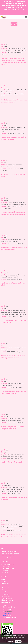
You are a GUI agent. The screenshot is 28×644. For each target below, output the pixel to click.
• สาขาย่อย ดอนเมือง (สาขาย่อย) (10, 554)
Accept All (18, 641)
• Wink (3, 579)
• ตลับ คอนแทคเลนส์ (7, 598)
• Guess (3, 582)
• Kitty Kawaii (5, 588)
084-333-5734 (19, 10)
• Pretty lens (5, 584)
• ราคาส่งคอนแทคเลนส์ (7, 565)
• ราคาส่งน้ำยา (5, 567)
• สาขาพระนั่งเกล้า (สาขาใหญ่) (9, 552)
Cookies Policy (6, 639)
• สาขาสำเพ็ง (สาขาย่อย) (8, 556)
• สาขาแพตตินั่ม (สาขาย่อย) (9, 558)
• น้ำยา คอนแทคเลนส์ (7, 600)
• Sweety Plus (5, 594)
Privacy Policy (21, 637)
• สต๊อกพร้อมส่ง (6, 602)
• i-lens (3, 586)
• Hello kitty (5, 592)
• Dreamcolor (5, 590)
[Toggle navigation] (26, 17)
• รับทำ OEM (4, 571)
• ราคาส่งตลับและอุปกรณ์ (8, 569)
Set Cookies (10, 641)
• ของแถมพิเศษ (5, 596)
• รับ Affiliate (5, 573)
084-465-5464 (9, 10)
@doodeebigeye (9, 611)
